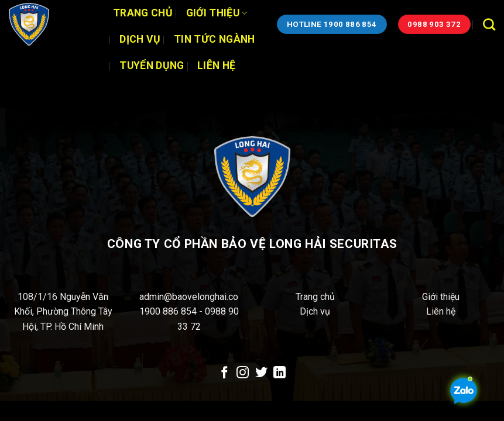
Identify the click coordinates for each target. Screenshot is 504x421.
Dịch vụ (140, 39)
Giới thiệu (217, 13)
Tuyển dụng (152, 65)
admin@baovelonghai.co (189, 297)
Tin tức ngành (215, 39)
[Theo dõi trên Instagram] (243, 373)
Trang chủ (143, 13)
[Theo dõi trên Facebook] (224, 373)
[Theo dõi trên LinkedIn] (280, 373)
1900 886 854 (169, 311)
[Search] (489, 24)
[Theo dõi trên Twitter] (261, 373)
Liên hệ (216, 65)
